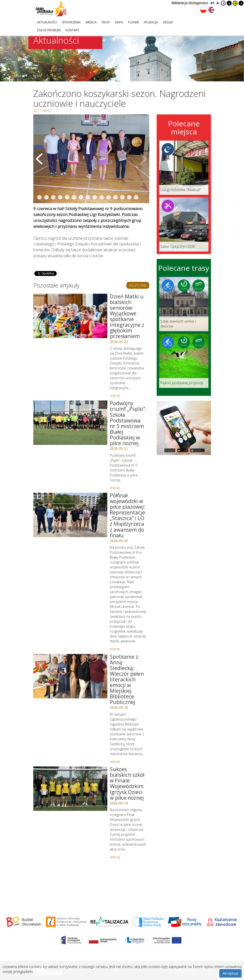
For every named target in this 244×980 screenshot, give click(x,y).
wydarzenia (71, 22)
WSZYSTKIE (138, 285)
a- (218, 3)
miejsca (91, 22)
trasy (106, 22)
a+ (212, 3)
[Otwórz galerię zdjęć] (91, 159)
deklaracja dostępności (190, 3)
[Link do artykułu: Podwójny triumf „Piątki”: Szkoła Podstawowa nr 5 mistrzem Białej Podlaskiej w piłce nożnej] (70, 423)
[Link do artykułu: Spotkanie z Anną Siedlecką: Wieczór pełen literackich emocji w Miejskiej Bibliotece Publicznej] (70, 676)
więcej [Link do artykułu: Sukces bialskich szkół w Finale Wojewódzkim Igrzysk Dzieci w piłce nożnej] (115, 857)
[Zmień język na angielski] (211, 10)
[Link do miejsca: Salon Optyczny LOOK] (184, 224)
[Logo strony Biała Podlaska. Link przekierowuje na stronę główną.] (51, 9)
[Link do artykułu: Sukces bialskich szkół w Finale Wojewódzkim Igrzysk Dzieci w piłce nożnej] (70, 789)
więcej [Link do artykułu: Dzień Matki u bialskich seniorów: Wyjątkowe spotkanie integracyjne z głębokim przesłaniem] (115, 395)
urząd (168, 22)
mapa (119, 22)
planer (133, 22)
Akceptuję (230, 973)
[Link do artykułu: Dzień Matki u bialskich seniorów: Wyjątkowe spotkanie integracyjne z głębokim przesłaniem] (70, 316)
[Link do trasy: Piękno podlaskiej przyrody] (184, 361)
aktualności (47, 22)
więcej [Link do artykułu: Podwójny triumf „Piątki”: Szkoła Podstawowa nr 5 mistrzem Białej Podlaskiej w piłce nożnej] (115, 488)
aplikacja (151, 22)
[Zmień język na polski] (203, 10)
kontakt (72, 30)
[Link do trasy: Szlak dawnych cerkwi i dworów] (184, 304)
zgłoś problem (49, 30)
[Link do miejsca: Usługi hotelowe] (184, 168)
